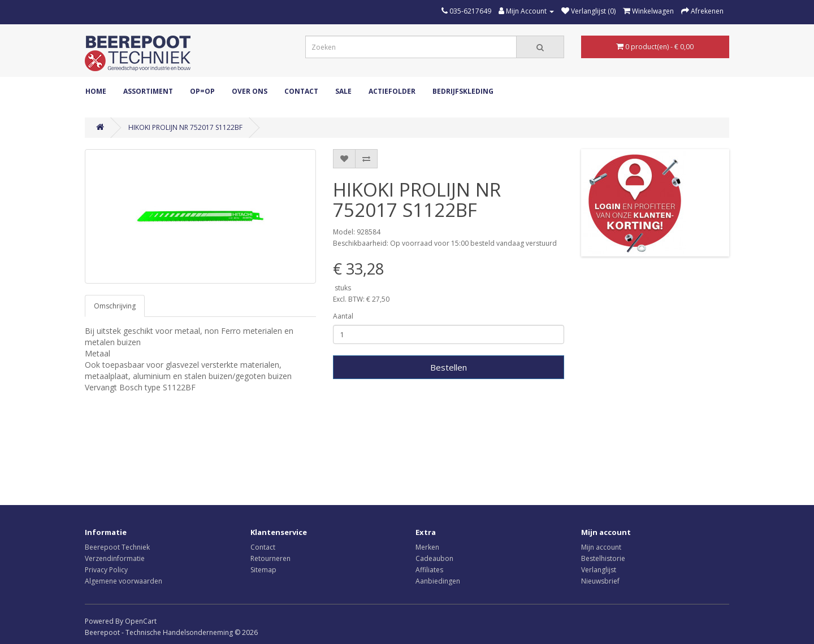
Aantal (343, 316)
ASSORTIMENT (148, 91)
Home (96, 91)
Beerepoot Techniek (117, 547)
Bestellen (449, 367)
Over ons (250, 91)
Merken (427, 547)
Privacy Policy (106, 570)
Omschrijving (115, 306)
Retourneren (270, 558)
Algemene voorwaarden (124, 581)
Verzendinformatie (115, 558)
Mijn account (601, 547)
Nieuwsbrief (600, 581)
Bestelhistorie (603, 558)
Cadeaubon (434, 558)
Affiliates (429, 570)
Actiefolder (392, 91)
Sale (343, 91)
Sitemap (263, 570)
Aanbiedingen (438, 581)
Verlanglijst (599, 570)
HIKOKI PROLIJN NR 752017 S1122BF (185, 127)
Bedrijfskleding (463, 91)
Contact (301, 91)
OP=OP (202, 91)
